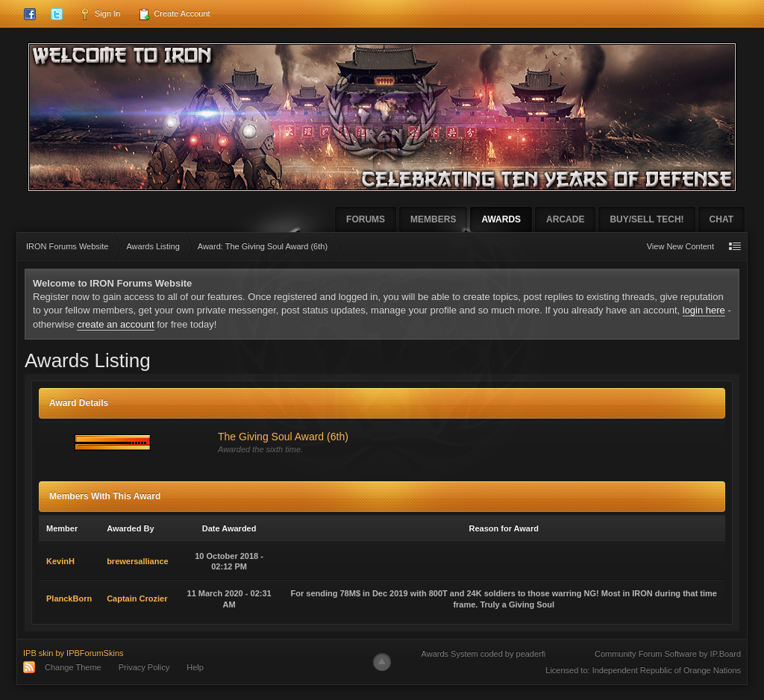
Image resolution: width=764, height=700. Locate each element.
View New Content (680, 246)
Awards (501, 219)
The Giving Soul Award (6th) (283, 437)
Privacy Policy (144, 667)
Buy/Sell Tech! (646, 219)
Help (195, 667)
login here (704, 310)
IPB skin (38, 653)
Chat (721, 219)
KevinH (60, 561)
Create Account (174, 14)
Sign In (100, 14)
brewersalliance (138, 561)
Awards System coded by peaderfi (484, 654)
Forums (366, 219)
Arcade (565, 219)
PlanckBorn (69, 599)
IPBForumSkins (95, 653)
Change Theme (73, 667)
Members (433, 219)
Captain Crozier (137, 599)
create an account (115, 324)
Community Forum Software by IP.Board (668, 654)
